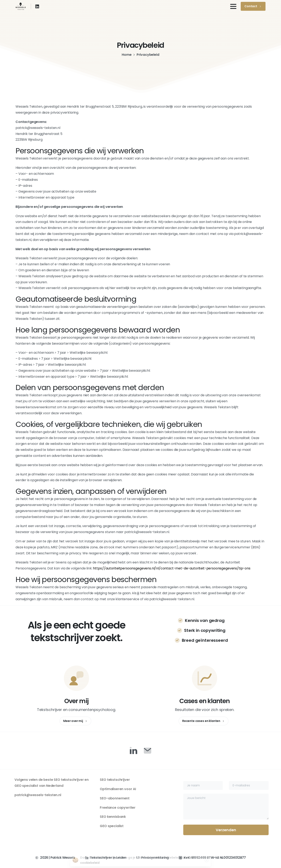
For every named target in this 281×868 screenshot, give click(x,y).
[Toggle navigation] (233, 6)
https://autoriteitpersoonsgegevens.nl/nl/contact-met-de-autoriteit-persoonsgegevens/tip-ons (172, 568)
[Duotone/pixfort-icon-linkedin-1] (133, 750)
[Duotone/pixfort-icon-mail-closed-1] (148, 750)
